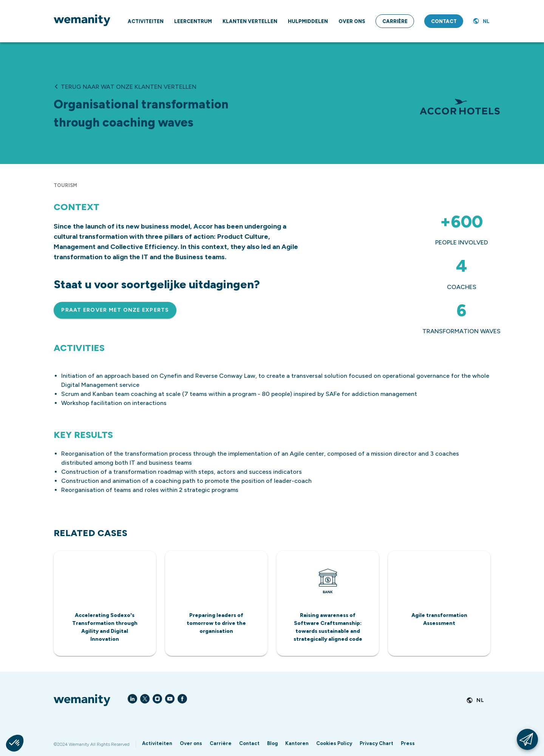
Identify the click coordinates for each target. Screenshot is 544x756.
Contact (249, 743)
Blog (272, 743)
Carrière (221, 743)
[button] (15, 743)
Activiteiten (157, 743)
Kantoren (297, 743)
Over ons (191, 743)
